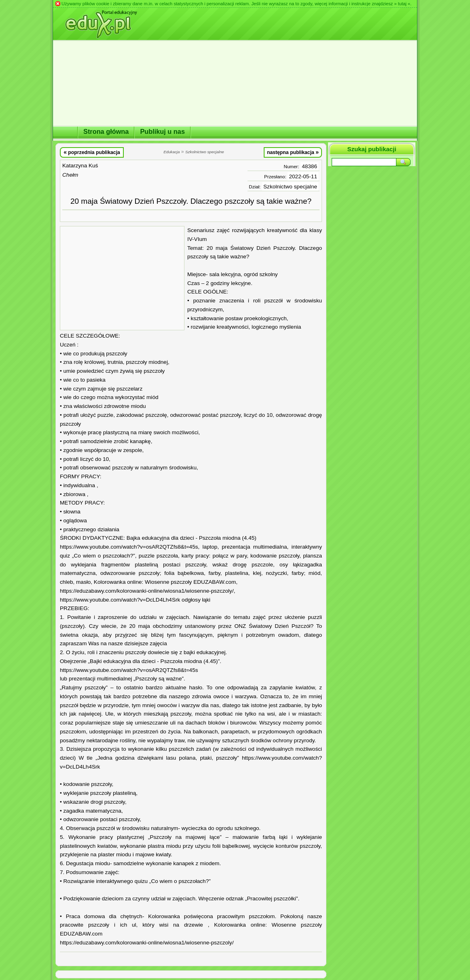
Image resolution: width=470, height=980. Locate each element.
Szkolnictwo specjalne (290, 187)
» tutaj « (402, 4)
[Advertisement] (122, 278)
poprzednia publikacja (92, 152)
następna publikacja (293, 152)
